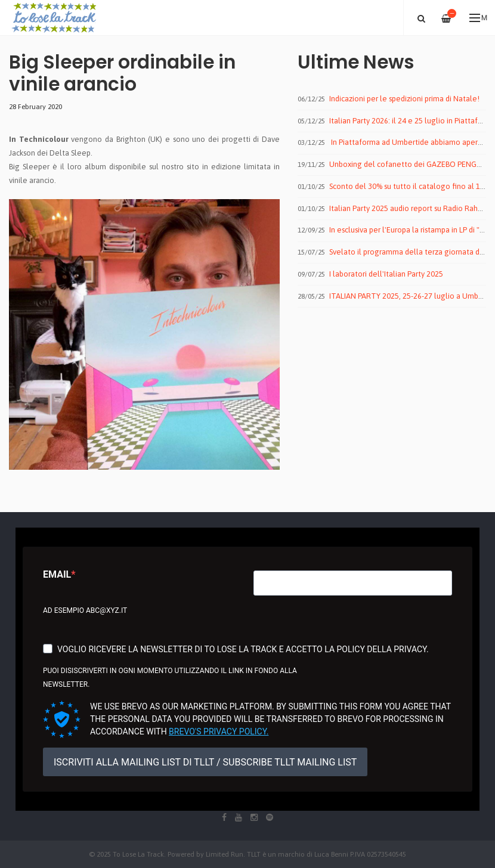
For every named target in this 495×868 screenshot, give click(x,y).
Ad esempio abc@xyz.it (85, 610)
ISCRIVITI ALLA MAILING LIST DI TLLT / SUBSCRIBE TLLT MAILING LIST (205, 762)
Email (57, 574)
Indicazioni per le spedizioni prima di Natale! (404, 99)
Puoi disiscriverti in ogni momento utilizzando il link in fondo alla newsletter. (170, 678)
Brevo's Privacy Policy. (219, 731)
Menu (479, 18)
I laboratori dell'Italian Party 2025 (386, 274)
